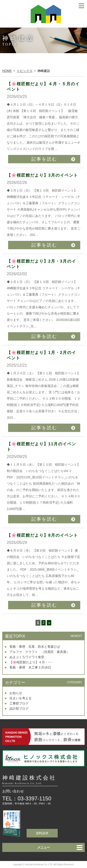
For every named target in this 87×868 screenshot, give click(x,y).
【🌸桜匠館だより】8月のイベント (42, 535)
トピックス (25, 71)
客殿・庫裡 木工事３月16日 (30, 667)
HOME (7, 71)
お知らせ (16, 693)
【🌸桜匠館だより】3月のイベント (42, 175)
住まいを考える (21, 698)
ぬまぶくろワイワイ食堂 (27, 657)
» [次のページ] (49, 623)
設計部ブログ (19, 709)
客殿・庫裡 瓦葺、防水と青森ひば (35, 647)
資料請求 (42, 833)
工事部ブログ (19, 703)
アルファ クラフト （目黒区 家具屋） (39, 652)
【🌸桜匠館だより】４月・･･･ (31, 662)
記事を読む (44, 159)
